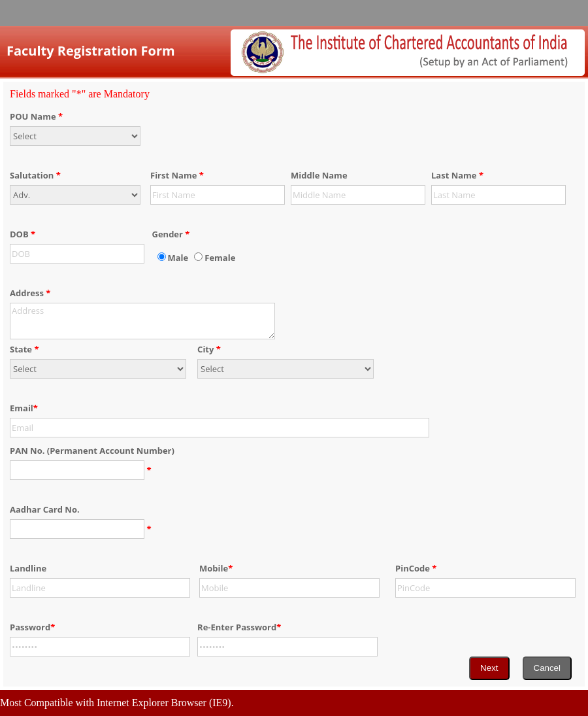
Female (220, 258)
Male (178, 258)
